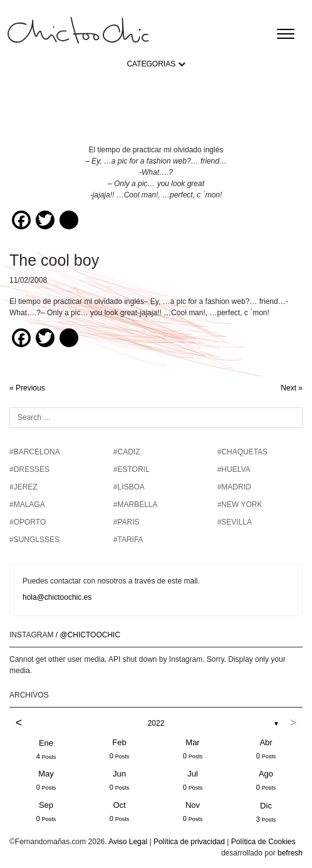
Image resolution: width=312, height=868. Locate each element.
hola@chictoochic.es (57, 597)
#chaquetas (242, 452)
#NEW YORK (240, 505)
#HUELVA (234, 469)
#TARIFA (128, 540)
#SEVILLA (235, 522)
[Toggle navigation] (286, 34)
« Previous (27, 388)
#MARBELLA (136, 505)
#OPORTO (28, 522)
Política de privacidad (189, 842)
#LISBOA (129, 487)
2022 (156, 723)
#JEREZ (23, 487)
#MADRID (234, 487)
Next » (292, 388)
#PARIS (127, 522)
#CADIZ (127, 452)
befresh (290, 853)
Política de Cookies (263, 842)
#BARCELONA (35, 452)
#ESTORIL (132, 469)
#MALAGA (27, 505)
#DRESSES (29, 469)
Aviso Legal (128, 842)
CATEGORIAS (151, 64)
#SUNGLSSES (34, 540)
